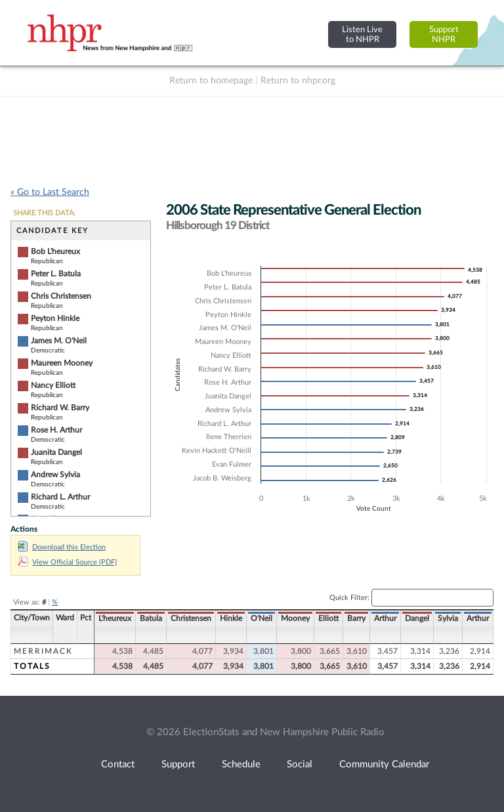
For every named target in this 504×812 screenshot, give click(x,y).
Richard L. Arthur (60, 497)
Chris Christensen (61, 296)
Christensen (191, 618)
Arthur (385, 618)
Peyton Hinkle (55, 318)
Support (178, 764)
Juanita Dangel (56, 452)
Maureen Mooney (62, 363)
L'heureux (115, 618)
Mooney (295, 618)
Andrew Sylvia (55, 475)
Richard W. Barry (60, 408)
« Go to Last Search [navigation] (50, 192)
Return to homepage (211, 81)
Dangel (417, 618)
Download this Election (62, 547)
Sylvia (448, 618)
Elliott (328, 618)
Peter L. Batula (56, 274)
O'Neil (262, 618)
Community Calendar (384, 764)
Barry (356, 618)
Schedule (241, 764)
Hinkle (231, 618)
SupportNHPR (444, 34)
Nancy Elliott (53, 385)
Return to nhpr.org (298, 81)
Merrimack (43, 651)
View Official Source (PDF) (67, 562)
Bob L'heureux (55, 251)
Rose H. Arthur (56, 430)
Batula (151, 618)
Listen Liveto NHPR (362, 34)
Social (300, 764)
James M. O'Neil (59, 341)
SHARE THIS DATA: (44, 213)
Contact (118, 764)
